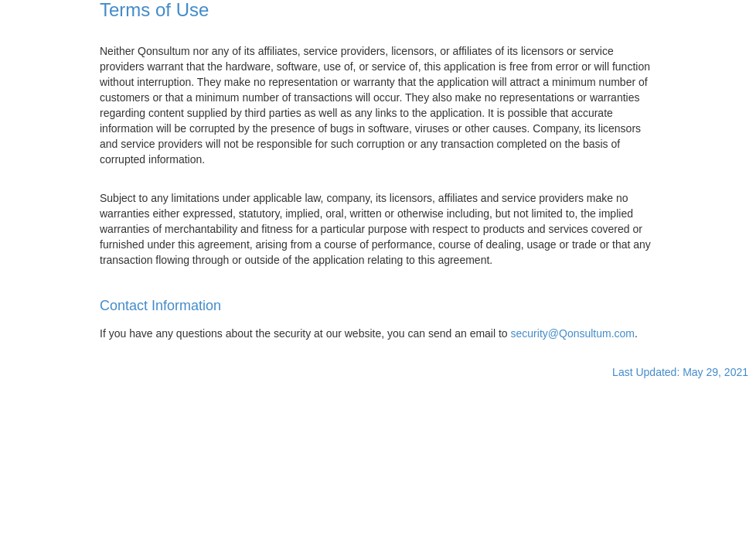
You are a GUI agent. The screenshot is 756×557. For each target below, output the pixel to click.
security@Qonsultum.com (573, 333)
